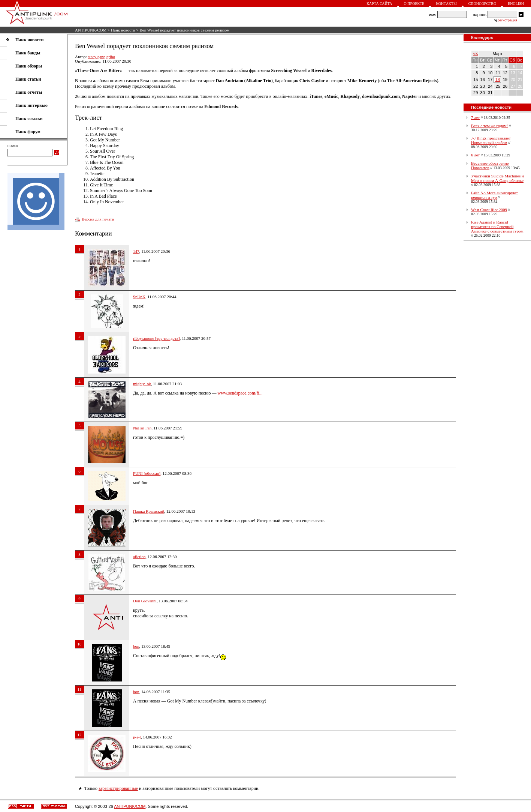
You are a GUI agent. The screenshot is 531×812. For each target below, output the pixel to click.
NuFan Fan (142, 428)
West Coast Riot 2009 (489, 210)
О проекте (414, 4)
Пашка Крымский (149, 511)
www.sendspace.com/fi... (240, 393)
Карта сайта (379, 4)
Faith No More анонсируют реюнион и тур (494, 195)
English (516, 4)
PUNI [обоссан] (147, 473)
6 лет (475, 155)
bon (136, 646)
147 (136, 251)
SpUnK (139, 297)
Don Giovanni (145, 601)
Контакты (446, 4)
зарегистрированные (118, 788)
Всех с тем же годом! (489, 126)
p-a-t (137, 737)
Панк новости (123, 30)
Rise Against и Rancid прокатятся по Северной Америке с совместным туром (497, 227)
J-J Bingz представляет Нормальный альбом (491, 140)
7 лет (475, 117)
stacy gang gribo (101, 57)
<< (476, 54)
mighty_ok (142, 384)
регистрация (507, 20)
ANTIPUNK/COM (91, 30)
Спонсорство (482, 4)
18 (498, 80)
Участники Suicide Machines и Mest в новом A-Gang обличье (497, 178)
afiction (139, 557)
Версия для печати (98, 219)
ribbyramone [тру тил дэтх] (156, 338)
